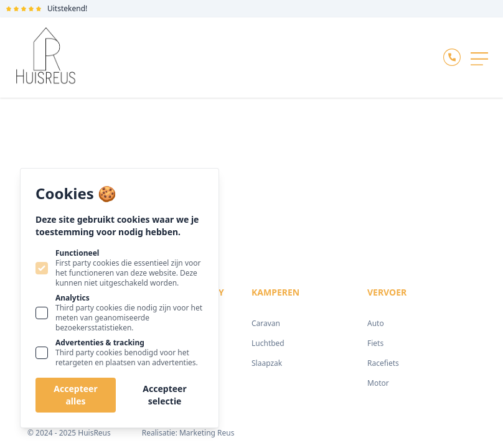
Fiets (375, 343)
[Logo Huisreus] (46, 58)
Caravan (266, 323)
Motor (378, 383)
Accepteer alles (75, 395)
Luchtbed (268, 343)
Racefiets (383, 363)
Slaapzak (267, 363)
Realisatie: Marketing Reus (188, 433)
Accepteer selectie (164, 395)
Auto (376, 323)
